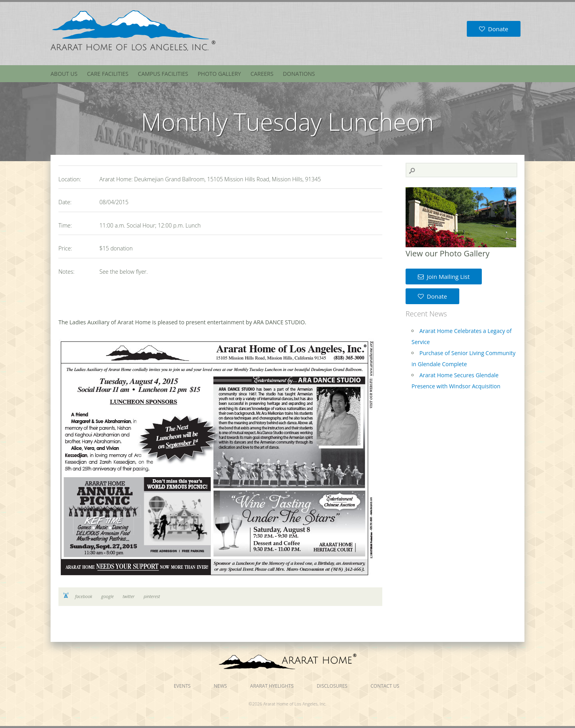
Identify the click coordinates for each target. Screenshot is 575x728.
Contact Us (385, 686)
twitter (129, 596)
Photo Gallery (219, 74)
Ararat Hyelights (272, 686)
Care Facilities (108, 74)
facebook (84, 596)
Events (182, 686)
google (107, 596)
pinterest (152, 596)
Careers (262, 74)
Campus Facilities (163, 74)
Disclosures (332, 686)
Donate (494, 29)
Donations (299, 74)
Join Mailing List (444, 277)
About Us (64, 74)
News (220, 686)
